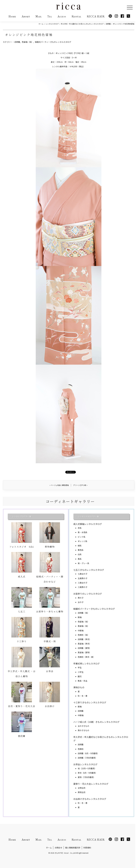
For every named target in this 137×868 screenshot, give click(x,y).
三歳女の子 (83, 583)
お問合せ (58, 848)
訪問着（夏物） (84, 648)
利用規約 (87, 848)
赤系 (80, 528)
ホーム (49, 848)
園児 (80, 676)
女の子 (81, 602)
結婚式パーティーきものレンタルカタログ (53, 42)
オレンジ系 (83, 541)
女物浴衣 (82, 788)
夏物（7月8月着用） (86, 777)
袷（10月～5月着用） (87, 768)
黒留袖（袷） (83, 626)
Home (12, 17)
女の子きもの (83, 726)
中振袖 (81, 630)
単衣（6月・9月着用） (87, 773)
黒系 (80, 559)
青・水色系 (83, 532)
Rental (76, 17)
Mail (39, 17)
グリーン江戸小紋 (80, 485)
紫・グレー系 (83, 563)
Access (62, 17)
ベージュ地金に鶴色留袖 (59, 485)
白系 (80, 554)
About (26, 17)
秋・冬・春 (83, 696)
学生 (80, 667)
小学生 (81, 672)
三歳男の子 (83, 587)
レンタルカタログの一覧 (88, 517)
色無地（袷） (83, 635)
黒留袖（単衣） (84, 644)
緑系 (80, 546)
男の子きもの (83, 730)
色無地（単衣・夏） (86, 657)
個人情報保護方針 (73, 848)
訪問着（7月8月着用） (87, 758)
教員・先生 (83, 681)
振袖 (80, 617)
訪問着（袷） (83, 613)
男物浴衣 (82, 792)
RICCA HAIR (96, 17)
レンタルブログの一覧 (22, 517)
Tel (50, 17)
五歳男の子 (83, 578)
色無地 (81, 749)
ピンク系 (82, 537)
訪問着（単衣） (84, 639)
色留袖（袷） (28, 42)
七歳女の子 (83, 574)
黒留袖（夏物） (84, 652)
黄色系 (81, 550)
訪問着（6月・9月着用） (88, 753)
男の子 (81, 598)
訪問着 (17, 42)
